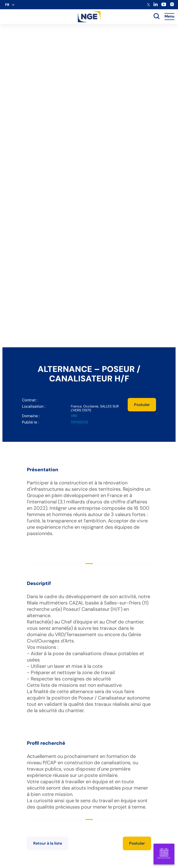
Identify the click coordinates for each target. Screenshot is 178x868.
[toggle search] (157, 17)
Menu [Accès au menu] (169, 16)
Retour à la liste (48, 843)
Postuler (142, 405)
